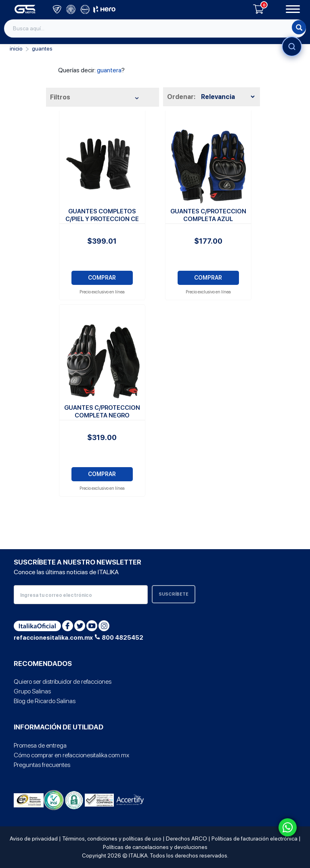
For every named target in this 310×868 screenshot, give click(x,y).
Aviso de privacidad (34, 839)
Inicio (16, 48)
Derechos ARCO (186, 839)
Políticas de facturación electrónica (254, 839)
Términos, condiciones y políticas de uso (112, 839)
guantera (109, 70)
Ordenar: (181, 97)
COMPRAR (102, 278)
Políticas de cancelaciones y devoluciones (155, 847)
